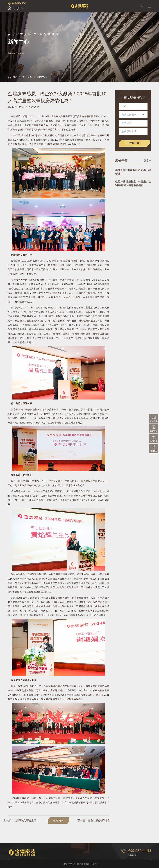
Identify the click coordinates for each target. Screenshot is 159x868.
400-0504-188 (19, 3)
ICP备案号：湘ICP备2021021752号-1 (80, 864)
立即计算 (136, 143)
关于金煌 (27, 77)
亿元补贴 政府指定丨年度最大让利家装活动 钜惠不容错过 (133, 192)
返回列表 (59, 821)
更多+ (147, 164)
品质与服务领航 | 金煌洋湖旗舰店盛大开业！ (128, 820)
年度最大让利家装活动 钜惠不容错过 (133, 181)
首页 (13, 77)
